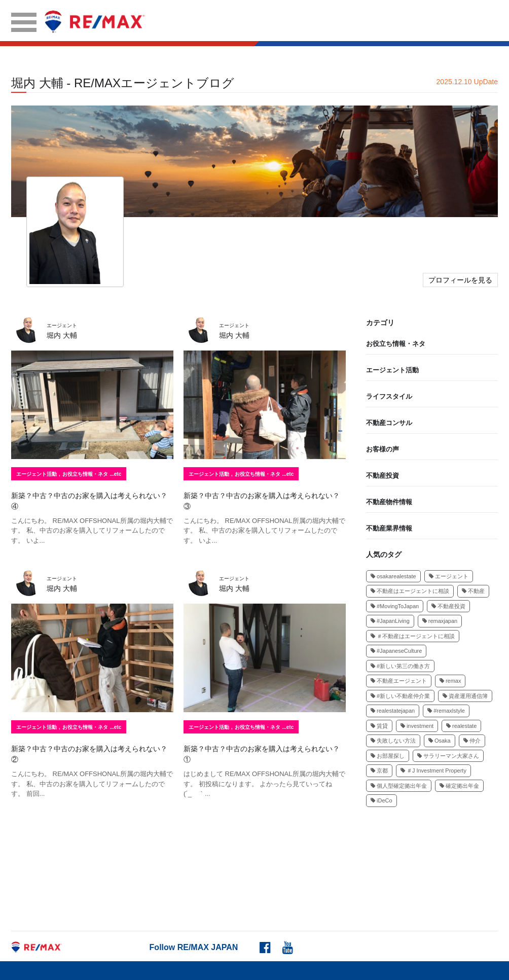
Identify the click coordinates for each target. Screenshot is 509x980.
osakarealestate (393, 576)
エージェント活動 (37, 474)
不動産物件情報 (389, 502)
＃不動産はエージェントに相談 (413, 636)
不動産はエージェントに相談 (410, 591)
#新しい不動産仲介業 (400, 696)
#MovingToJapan (395, 606)
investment (417, 726)
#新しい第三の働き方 (400, 666)
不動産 (473, 591)
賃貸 (379, 726)
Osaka (440, 741)
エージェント (449, 576)
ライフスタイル (389, 396)
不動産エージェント (399, 681)
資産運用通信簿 (465, 696)
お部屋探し (388, 756)
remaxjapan (440, 621)
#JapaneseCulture (396, 651)
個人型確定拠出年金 (399, 786)
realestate (461, 726)
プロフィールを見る (460, 280)
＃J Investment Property (433, 771)
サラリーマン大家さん (448, 756)
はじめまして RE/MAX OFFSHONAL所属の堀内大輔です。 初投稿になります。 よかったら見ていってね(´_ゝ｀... (264, 784)
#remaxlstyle (446, 711)
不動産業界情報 (389, 528)
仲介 (472, 741)
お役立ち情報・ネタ (85, 474)
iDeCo (381, 800)
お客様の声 (383, 449)
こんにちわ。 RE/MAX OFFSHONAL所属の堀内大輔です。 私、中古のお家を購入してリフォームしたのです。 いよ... (92, 531)
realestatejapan (393, 711)
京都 (379, 771)
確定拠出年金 (459, 786)
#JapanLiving (390, 621)
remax (450, 681)
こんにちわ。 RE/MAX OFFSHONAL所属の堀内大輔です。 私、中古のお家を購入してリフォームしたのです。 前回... (92, 784)
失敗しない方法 (393, 741)
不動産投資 (383, 476)
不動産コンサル (389, 423)
